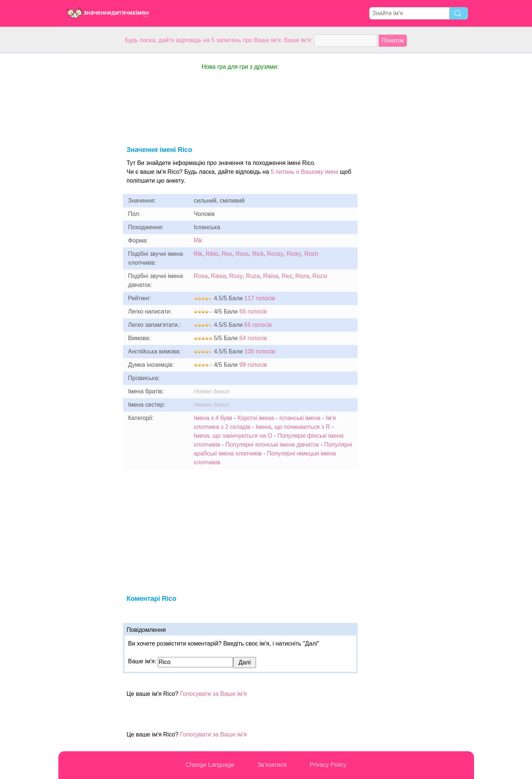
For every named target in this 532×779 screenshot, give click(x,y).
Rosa (201, 276)
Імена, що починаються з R (293, 427)
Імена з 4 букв (213, 418)
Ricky (294, 254)
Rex (227, 254)
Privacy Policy (328, 765)
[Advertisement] (88, 164)
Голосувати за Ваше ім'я (213, 694)
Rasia (219, 276)
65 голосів (258, 325)
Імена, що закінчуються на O (233, 436)
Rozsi (320, 276)
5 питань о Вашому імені (305, 172)
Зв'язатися (272, 765)
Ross (242, 254)
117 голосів (260, 298)
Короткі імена (256, 418)
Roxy (236, 276)
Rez (287, 276)
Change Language (210, 765)
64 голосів (253, 338)
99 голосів (253, 365)
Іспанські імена (300, 418)
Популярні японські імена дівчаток (272, 445)
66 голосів (253, 311)
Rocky (275, 254)
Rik (198, 241)
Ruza (253, 276)
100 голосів (260, 351)
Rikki (212, 254)
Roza (302, 276)
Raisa (271, 276)
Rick (258, 254)
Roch (311, 254)
